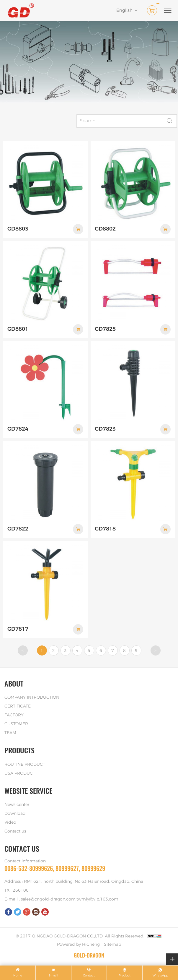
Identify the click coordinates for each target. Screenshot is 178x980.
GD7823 (105, 429)
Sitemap (112, 945)
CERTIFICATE (18, 706)
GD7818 (105, 529)
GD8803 (18, 229)
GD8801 (18, 329)
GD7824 (18, 429)
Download (15, 814)
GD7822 (18, 529)
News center (17, 805)
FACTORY (14, 715)
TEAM (10, 733)
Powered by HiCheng (78, 945)
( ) (153, 9)
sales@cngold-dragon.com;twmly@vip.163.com (70, 899)
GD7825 (105, 329)
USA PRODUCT (20, 773)
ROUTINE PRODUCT (25, 765)
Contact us (15, 831)
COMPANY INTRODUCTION (32, 697)
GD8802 (105, 229)
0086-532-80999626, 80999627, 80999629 (55, 868)
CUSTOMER (16, 724)
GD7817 (18, 629)
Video (10, 822)
